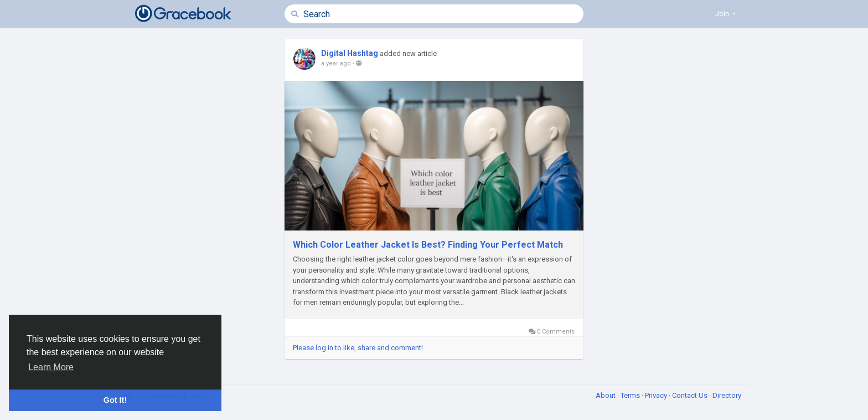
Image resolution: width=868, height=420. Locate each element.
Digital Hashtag (350, 53)
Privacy (657, 395)
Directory (727, 395)
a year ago (336, 63)
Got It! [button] (115, 400)
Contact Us (691, 395)
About (606, 395)
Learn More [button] (51, 367)
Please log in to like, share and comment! (358, 348)
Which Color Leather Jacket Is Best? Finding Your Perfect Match (428, 245)
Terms (631, 395)
